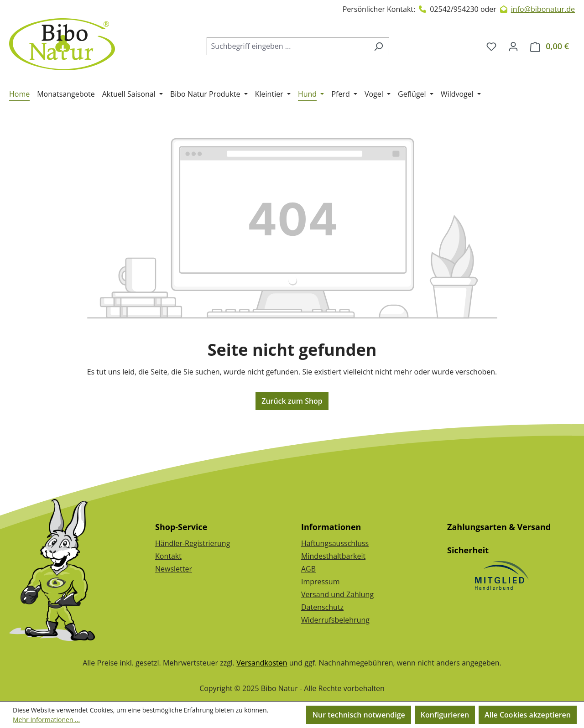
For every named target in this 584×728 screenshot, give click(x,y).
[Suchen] (378, 46)
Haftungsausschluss (335, 543)
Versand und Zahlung (337, 594)
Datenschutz (322, 607)
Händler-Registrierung (193, 543)
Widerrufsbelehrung (335, 620)
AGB (308, 569)
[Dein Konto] (513, 46)
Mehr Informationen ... (46, 720)
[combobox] (287, 46)
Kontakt (168, 556)
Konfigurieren (445, 715)
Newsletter (174, 569)
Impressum (320, 582)
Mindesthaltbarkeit (333, 556)
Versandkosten (262, 663)
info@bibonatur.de (543, 9)
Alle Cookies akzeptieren (528, 715)
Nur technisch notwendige (358, 715)
